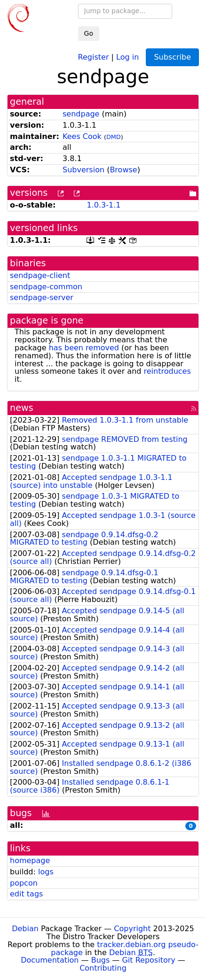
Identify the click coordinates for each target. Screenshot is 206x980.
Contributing (103, 968)
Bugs (101, 960)
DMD (114, 137)
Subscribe (172, 57)
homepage (30, 860)
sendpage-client (40, 275)
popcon (24, 883)
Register (94, 57)
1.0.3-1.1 (103, 205)
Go (89, 33)
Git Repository (148, 960)
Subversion (83, 170)
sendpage (81, 114)
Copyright (132, 929)
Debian (25, 929)
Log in (127, 57)
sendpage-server (42, 297)
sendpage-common (46, 287)
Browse (123, 170)
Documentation (50, 960)
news (22, 408)
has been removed (84, 348)
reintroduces (167, 371)
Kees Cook (82, 136)
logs (46, 872)
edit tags (26, 894)
